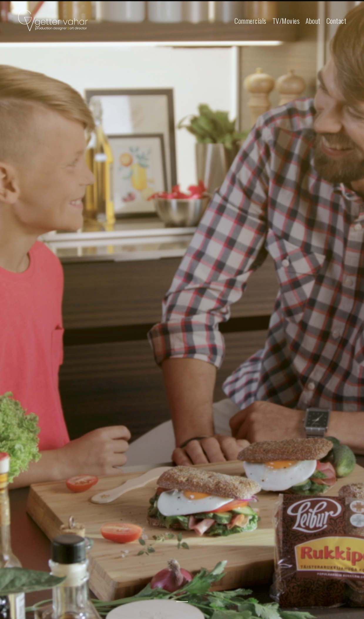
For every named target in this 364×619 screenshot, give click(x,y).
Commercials (250, 21)
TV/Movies (286, 21)
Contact (337, 21)
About (313, 21)
